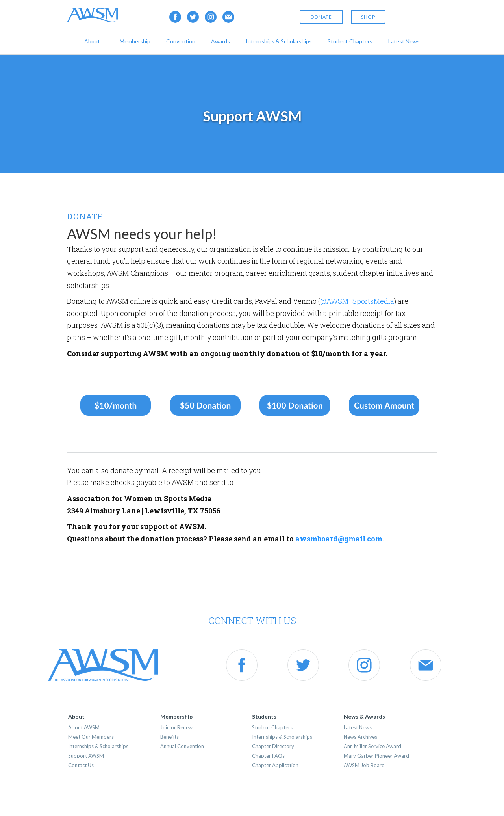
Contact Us (81, 765)
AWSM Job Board (364, 765)
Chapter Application (275, 765)
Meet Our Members (91, 737)
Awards (220, 41)
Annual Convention (182, 746)
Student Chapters (350, 41)
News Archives (360, 737)
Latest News (404, 41)
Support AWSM (86, 756)
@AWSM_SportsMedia (357, 301)
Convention (181, 41)
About (92, 41)
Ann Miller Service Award (372, 746)
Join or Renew (176, 727)
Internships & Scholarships (279, 41)
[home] (93, 15)
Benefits (170, 737)
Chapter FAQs (268, 756)
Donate (321, 17)
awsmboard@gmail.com (339, 539)
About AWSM (84, 727)
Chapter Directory (273, 746)
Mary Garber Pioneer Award (376, 756)
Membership (135, 41)
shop (368, 17)
